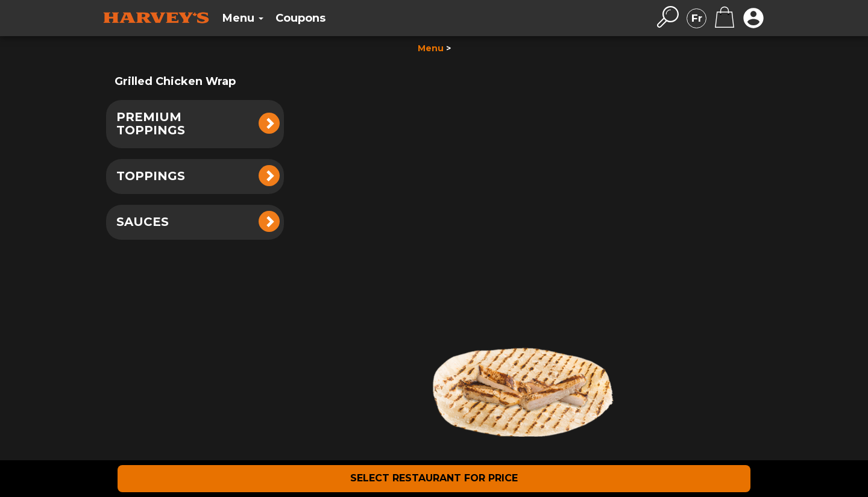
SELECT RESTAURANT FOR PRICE (434, 478)
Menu (431, 48)
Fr (697, 18)
